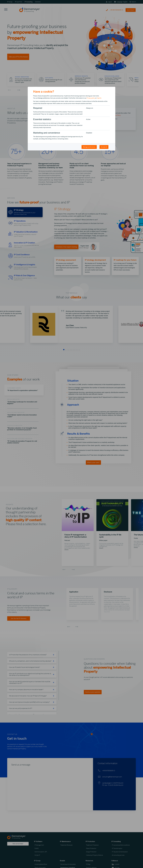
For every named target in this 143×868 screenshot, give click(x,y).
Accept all (104, 147)
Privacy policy (91, 98)
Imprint (99, 98)
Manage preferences (89, 147)
